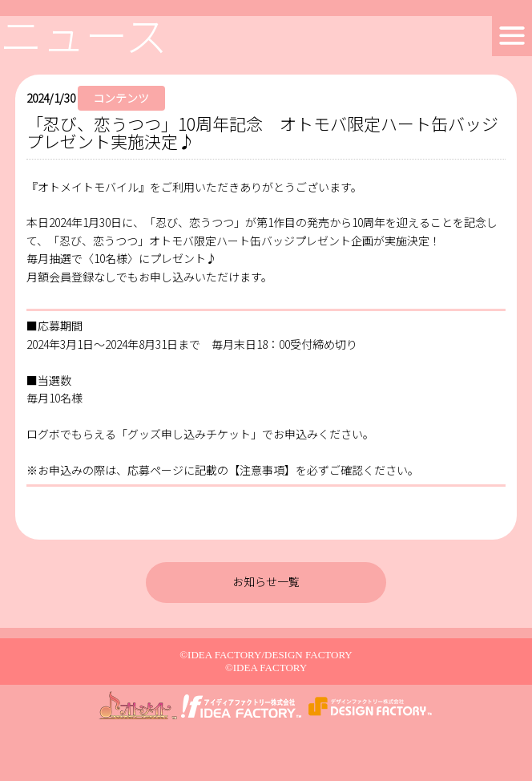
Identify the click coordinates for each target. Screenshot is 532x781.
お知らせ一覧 (266, 581)
